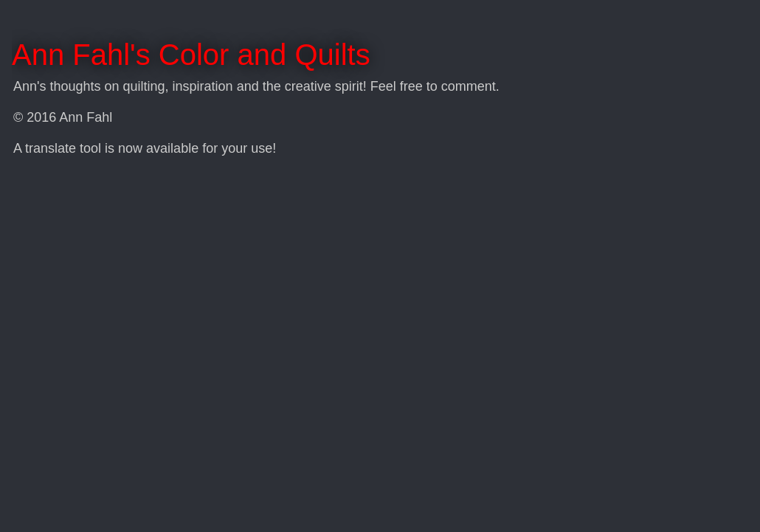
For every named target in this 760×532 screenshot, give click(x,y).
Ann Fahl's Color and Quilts (191, 55)
